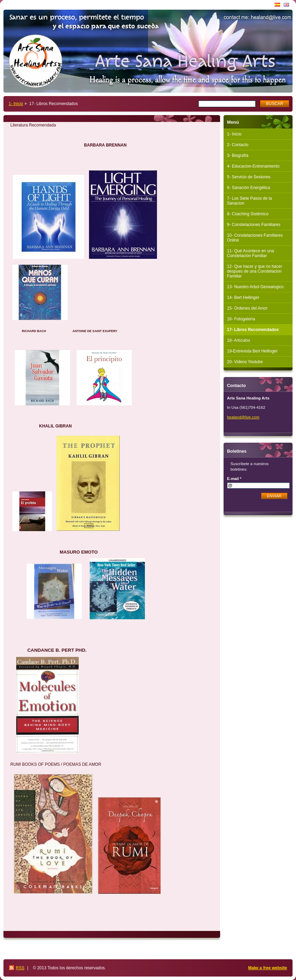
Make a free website (268, 968)
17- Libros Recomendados (253, 330)
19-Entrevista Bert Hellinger (252, 351)
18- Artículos (239, 340)
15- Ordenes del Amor (247, 308)
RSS (20, 968)
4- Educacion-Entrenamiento (253, 166)
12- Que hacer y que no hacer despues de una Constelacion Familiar (254, 271)
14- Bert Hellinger (243, 298)
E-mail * (234, 479)
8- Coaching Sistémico (248, 214)
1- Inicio (16, 104)
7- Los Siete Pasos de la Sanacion (249, 201)
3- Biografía (238, 156)
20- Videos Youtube (245, 362)
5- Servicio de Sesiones (249, 177)
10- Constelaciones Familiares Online (255, 238)
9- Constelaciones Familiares (254, 225)
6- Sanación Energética (249, 188)
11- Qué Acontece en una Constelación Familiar (250, 253)
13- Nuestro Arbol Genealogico (255, 287)
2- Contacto (238, 145)
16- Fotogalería (241, 319)
